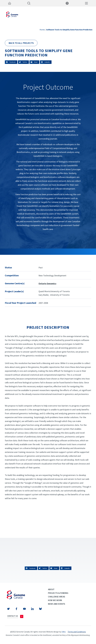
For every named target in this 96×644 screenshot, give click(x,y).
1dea (64, 632)
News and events (57, 604)
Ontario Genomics (47, 283)
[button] (11, 62)
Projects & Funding (58, 593)
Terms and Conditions (77, 632)
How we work (55, 600)
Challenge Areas (57, 597)
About (51, 589)
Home (42, 30)
